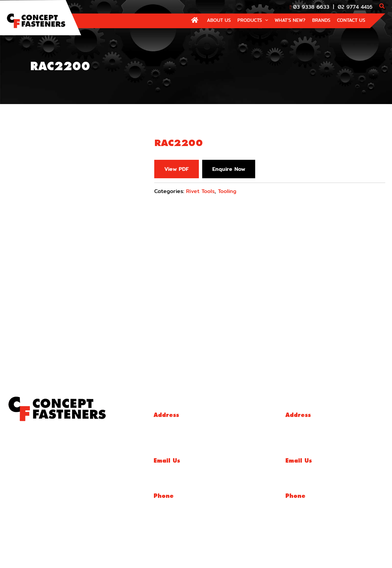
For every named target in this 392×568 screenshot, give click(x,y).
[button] (382, 7)
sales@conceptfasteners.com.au (190, 469)
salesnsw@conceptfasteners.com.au (326, 469)
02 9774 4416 (355, 7)
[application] (265, 20)
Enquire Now (229, 169)
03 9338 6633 (311, 7)
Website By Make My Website (344, 555)
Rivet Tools (200, 191)
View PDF (177, 169)
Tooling (227, 191)
